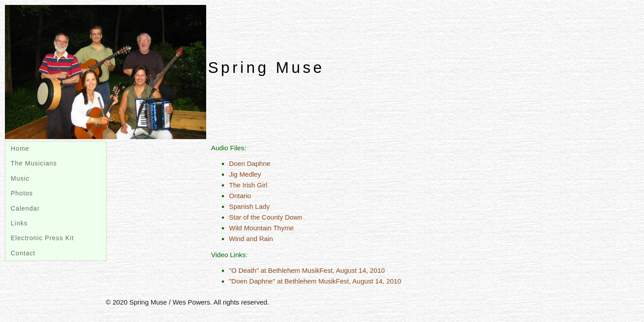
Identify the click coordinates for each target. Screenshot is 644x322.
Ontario (240, 196)
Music (20, 178)
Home (20, 148)
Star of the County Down (265, 217)
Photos (22, 193)
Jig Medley (245, 174)
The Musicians (34, 163)
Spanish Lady (249, 206)
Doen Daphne (250, 163)
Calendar (25, 208)
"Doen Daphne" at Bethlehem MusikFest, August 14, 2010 (315, 281)
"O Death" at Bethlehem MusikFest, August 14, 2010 (307, 270)
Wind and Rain (251, 239)
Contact (23, 253)
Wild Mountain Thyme (261, 228)
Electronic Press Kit (42, 238)
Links (19, 223)
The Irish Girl (248, 185)
